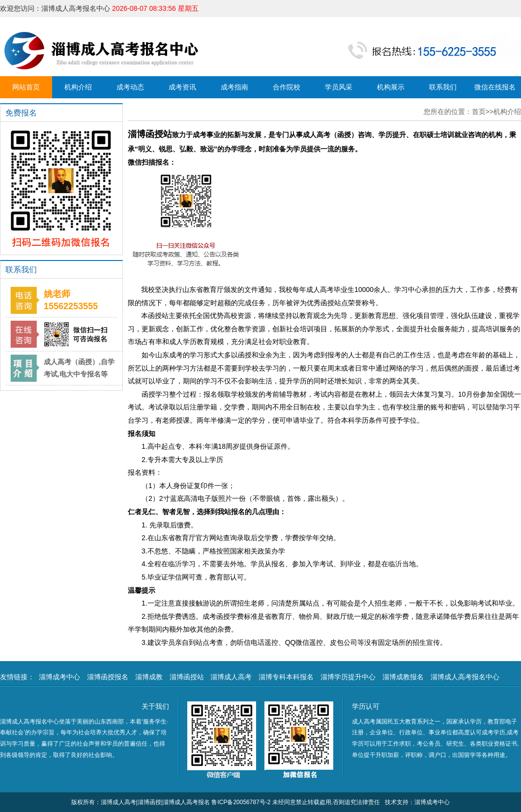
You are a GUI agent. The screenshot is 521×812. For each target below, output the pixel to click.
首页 (479, 112)
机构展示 (391, 87)
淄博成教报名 (403, 677)
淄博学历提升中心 (348, 677)
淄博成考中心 (59, 677)
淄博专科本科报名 (286, 677)
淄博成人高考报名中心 (465, 677)
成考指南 (234, 87)
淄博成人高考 (231, 677)
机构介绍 (78, 87)
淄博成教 (149, 677)
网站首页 (26, 87)
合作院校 (287, 87)
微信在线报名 (495, 87)
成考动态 (130, 87)
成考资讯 (182, 87)
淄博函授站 (187, 677)
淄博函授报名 (108, 677)
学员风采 (339, 87)
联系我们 (443, 87)
